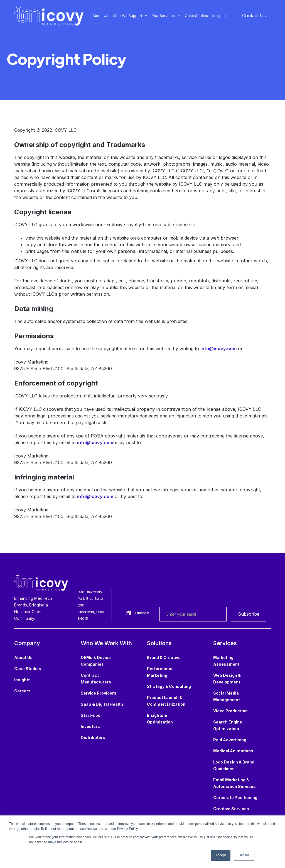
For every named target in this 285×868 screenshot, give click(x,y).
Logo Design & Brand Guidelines (234, 765)
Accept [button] (221, 855)
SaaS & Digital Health (102, 704)
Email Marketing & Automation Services (234, 783)
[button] (130, 16)
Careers (22, 691)
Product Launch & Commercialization (166, 701)
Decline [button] (244, 855)
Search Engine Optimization (228, 725)
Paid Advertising (230, 740)
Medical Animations (233, 751)
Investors (90, 726)
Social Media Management (227, 696)
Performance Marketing (160, 672)
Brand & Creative (164, 657)
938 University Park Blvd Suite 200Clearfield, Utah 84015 (91, 605)
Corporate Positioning (235, 798)
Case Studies (196, 16)
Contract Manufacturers (96, 679)
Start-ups (91, 715)
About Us (100, 16)
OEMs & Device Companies (96, 661)
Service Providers (99, 693)
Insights (219, 16)
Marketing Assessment (226, 661)
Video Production (230, 711)
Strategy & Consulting (169, 686)
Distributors (93, 738)
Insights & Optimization (160, 719)
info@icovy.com (218, 349)
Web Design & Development (227, 679)
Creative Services (231, 809)
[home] (49, 16)
